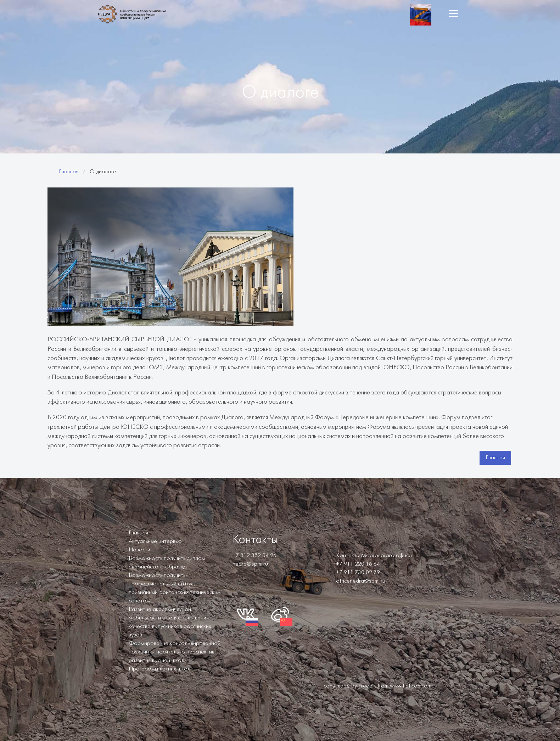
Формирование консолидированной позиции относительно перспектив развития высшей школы (175, 652)
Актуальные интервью (155, 541)
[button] (453, 13)
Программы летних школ (159, 669)
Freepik (367, 686)
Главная (69, 172)
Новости (139, 550)
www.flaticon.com (411, 686)
